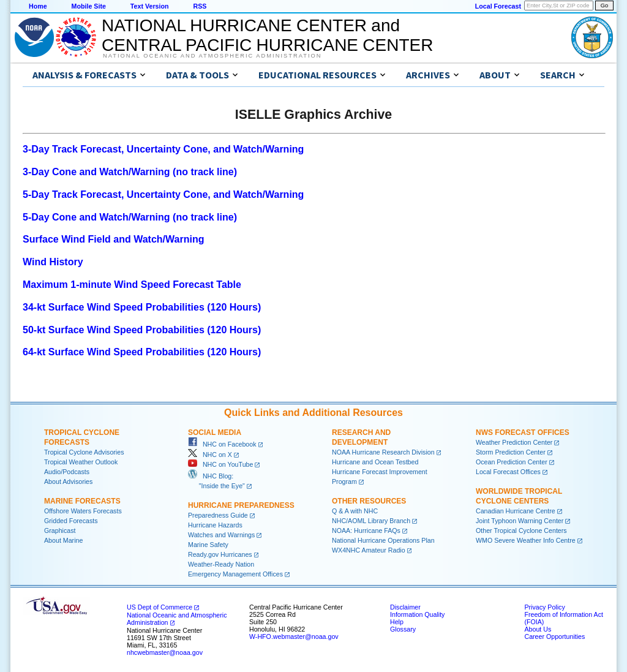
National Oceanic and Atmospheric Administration (212, 56)
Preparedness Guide (218, 515)
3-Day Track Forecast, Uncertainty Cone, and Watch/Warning (163, 149)
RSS (200, 6)
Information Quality (417, 614)
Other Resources (369, 501)
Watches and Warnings (221, 535)
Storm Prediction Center (511, 452)
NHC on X (210, 455)
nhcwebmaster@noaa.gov (165, 652)
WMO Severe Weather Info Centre (526, 540)
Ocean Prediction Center (512, 462)
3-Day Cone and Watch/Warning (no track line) (130, 172)
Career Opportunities (554, 636)
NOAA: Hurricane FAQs (366, 530)
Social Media (215, 432)
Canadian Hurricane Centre (516, 511)
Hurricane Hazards (215, 525)
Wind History (53, 262)
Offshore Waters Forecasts (83, 511)
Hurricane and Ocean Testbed (375, 462)
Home (38, 6)
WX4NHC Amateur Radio (369, 550)
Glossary (403, 629)
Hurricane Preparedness (241, 505)
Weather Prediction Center (514, 442)
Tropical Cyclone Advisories (84, 452)
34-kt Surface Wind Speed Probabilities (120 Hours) (142, 307)
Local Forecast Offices (508, 472)
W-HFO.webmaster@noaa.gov (294, 636)
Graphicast (60, 530)
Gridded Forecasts (71, 521)
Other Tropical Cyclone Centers (521, 530)
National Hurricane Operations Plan (383, 540)
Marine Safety (208, 545)
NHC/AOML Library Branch (371, 521)
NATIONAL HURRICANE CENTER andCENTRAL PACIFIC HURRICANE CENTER (267, 35)
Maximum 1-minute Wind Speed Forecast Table (132, 285)
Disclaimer (405, 607)
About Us (538, 629)
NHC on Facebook (222, 444)
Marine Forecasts (82, 501)
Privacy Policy (544, 607)
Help (397, 622)
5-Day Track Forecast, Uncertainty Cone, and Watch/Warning (163, 194)
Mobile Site (89, 6)
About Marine (63, 540)
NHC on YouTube (220, 464)
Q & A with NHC (355, 511)
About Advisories (68, 481)
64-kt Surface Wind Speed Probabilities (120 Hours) (142, 352)
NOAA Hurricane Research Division (383, 452)
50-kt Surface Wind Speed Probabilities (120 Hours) (142, 330)
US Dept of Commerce (160, 607)
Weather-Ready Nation (221, 564)
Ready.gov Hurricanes (220, 554)
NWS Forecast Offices (523, 432)
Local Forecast (498, 6)
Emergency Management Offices (235, 574)
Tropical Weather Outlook (81, 462)
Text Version (150, 6)
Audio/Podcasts (67, 472)
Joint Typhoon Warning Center (520, 521)
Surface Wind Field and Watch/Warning (113, 239)
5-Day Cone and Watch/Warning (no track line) (130, 217)
